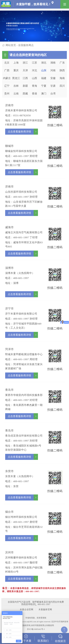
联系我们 (43, 638)
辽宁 (7, 86)
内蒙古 (7, 78)
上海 (16, 63)
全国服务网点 (26, 45)
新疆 (25, 86)
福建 (44, 78)
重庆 (16, 70)
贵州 (7, 94)
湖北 (44, 63)
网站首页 (11, 45)
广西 (7, 70)
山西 (34, 78)
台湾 (53, 94)
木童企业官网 (26, 610)
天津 (25, 70)
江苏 (34, 63)
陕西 (62, 70)
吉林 (16, 86)
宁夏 (44, 86)
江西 (25, 78)
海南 (62, 78)
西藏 (25, 94)
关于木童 (26, 638)
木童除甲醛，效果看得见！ (26, 3)
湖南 (53, 63)
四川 (62, 86)
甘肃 (53, 86)
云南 (16, 94)
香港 (34, 94)
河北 (34, 70)
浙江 (25, 63)
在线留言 (60, 639)
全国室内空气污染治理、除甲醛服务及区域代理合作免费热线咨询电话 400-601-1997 (36, 602)
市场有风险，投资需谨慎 (36, 618)
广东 (62, 63)
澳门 (44, 94)
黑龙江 (16, 78)
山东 (44, 70)
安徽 (53, 78)
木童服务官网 (45, 610)
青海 (34, 86)
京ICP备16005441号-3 (36, 629)
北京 (7, 63)
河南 (53, 70)
